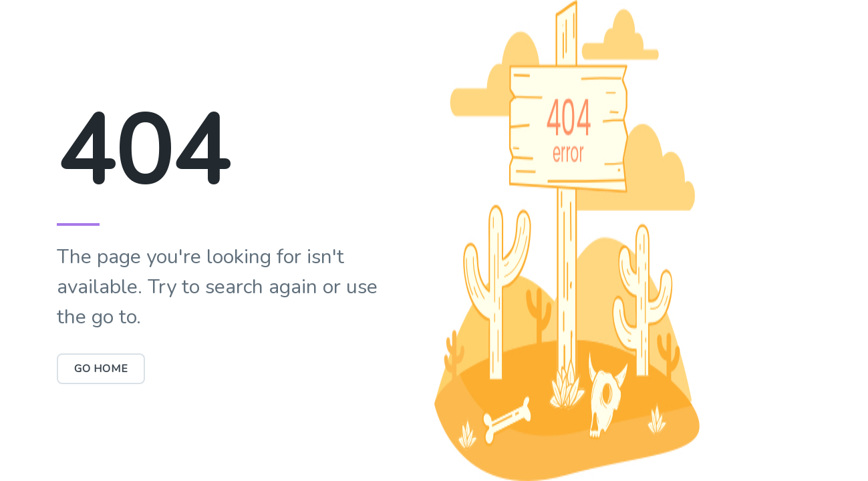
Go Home (101, 369)
